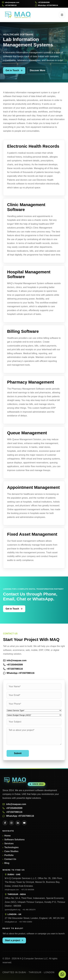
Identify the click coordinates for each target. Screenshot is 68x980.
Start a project (14, 940)
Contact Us (10, 859)
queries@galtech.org (12, 910)
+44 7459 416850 (26, 922)
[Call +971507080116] (18, 5)
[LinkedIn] (18, 823)
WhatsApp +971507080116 (19, 673)
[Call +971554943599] (51, 2)
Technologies (11, 847)
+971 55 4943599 (28, 890)
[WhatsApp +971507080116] (51, 5)
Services (9, 843)
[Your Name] (34, 687)
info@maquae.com (15, 661)
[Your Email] (34, 695)
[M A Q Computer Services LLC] (15, 780)
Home (7, 836)
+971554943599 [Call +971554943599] (13, 665)
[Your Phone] (34, 704)
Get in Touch (14, 70)
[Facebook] (5, 823)
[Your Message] (34, 736)
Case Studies (11, 851)
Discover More (38, 70)
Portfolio (9, 855)
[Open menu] (62, 15)
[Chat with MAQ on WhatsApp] (62, 974)
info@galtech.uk (11, 922)
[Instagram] (11, 823)
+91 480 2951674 (29, 910)
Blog (7, 863)
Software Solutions (14, 840)
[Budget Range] (34, 715)
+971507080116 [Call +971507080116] (13, 669)
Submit (18, 753)
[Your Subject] (34, 722)
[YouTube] (24, 823)
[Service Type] (34, 710)
